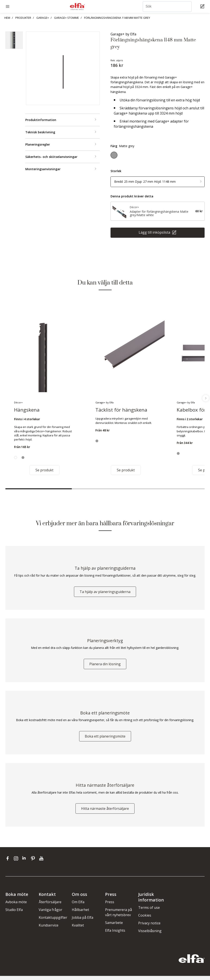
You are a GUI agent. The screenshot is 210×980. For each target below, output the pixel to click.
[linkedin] (25, 862)
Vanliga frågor (50, 914)
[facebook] (9, 862)
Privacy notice (149, 927)
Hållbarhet (80, 914)
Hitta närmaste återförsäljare (105, 813)
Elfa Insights (115, 934)
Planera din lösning (105, 666)
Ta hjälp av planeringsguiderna (105, 593)
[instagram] (17, 862)
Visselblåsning (150, 935)
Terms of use (149, 912)
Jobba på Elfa (83, 922)
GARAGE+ (43, 18)
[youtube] (42, 862)
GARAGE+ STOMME (67, 18)
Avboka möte (16, 906)
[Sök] (167, 7)
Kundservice (49, 929)
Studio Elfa (14, 914)
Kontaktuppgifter (53, 922)
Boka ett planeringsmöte (105, 739)
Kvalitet (78, 929)
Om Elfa (78, 906)
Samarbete (114, 927)
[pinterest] (34, 862)
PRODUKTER (23, 18)
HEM (7, 18)
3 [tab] (171, 489)
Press (110, 906)
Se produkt (44, 470)
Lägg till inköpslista (155, 232)
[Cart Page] (203, 7)
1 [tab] (39, 489)
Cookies (145, 919)
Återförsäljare (50, 906)
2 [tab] (105, 489)
